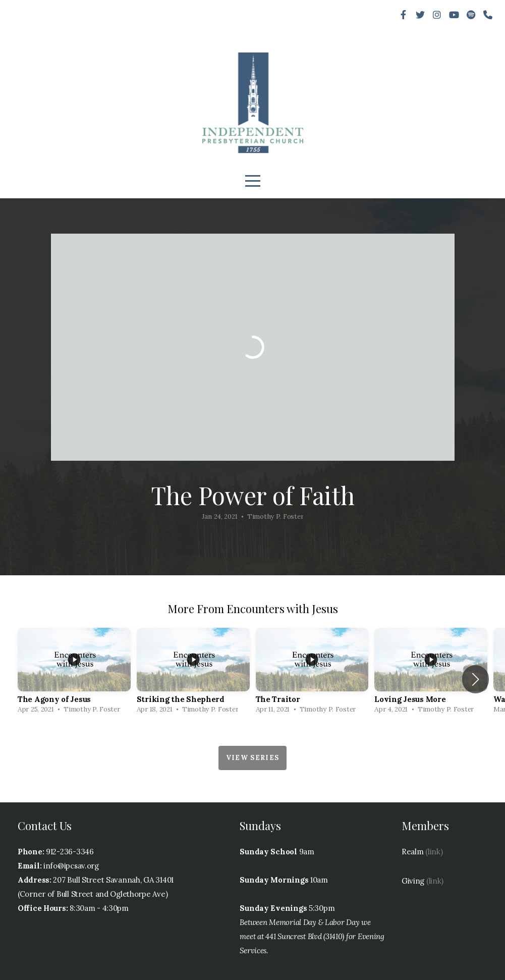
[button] (475, 679)
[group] (74, 673)
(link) (434, 852)
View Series (252, 758)
